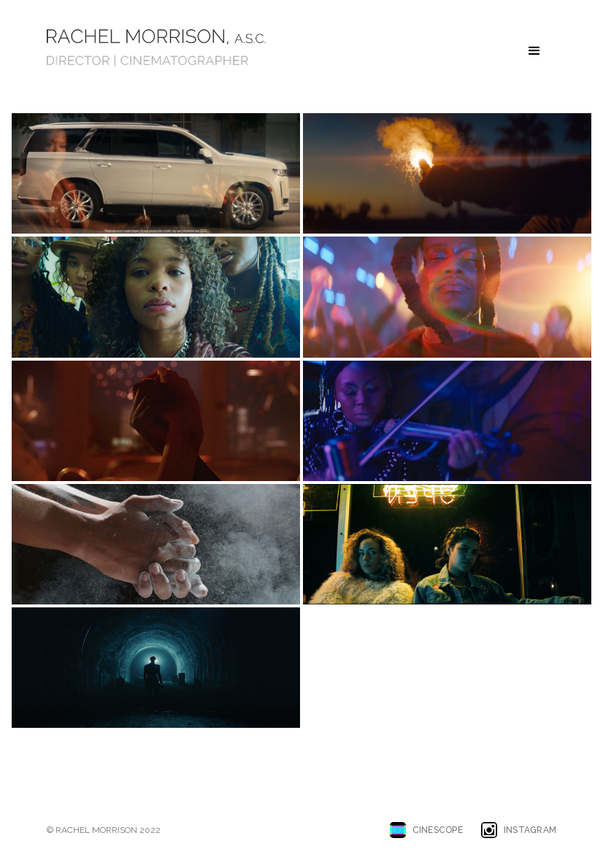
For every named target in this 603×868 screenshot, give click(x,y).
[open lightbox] (156, 173)
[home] (156, 48)
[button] (534, 51)
